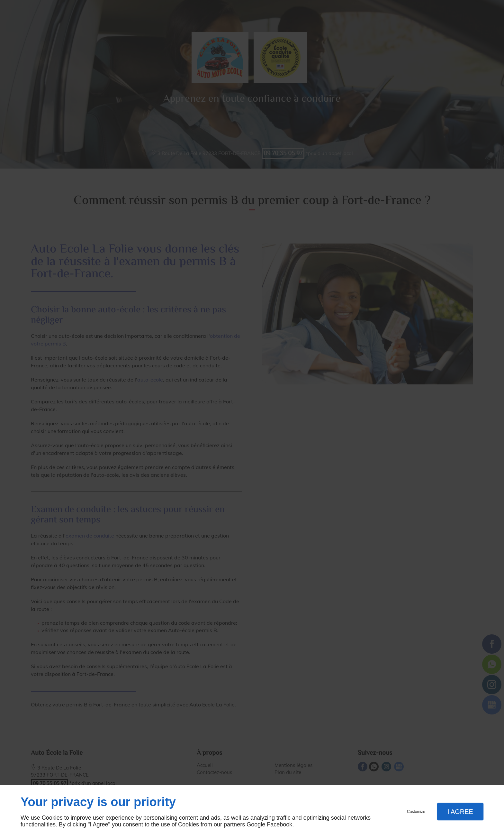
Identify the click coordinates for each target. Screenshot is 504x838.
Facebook (279, 824)
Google (256, 824)
